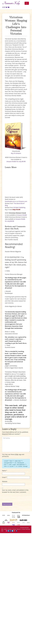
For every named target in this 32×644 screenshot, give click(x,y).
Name (5, 471)
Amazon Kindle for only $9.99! (16, 161)
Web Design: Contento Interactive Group (10, 528)
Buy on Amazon (16, 153)
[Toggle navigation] (27, 3)
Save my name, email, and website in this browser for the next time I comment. (15, 491)
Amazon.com (23, 201)
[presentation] (13, 498)
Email (4, 477)
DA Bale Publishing (19, 207)
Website (5, 481)
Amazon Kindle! (22, 215)
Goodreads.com (10, 201)
